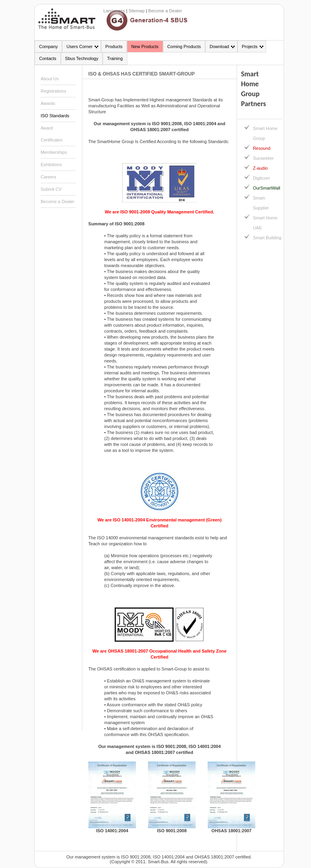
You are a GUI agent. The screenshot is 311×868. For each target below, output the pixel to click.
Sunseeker (263, 158)
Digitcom (261, 178)
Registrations (53, 91)
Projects (250, 46)
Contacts (48, 58)
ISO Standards (55, 116)
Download (219, 46)
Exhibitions (51, 165)
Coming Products (184, 46)
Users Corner (79, 46)
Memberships (54, 152)
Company (48, 46)
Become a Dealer (165, 11)
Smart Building (267, 238)
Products (114, 46)
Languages (114, 11)
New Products (145, 46)
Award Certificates (52, 134)
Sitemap (136, 11)
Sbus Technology (82, 58)
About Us (50, 79)
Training (115, 58)
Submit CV (51, 189)
